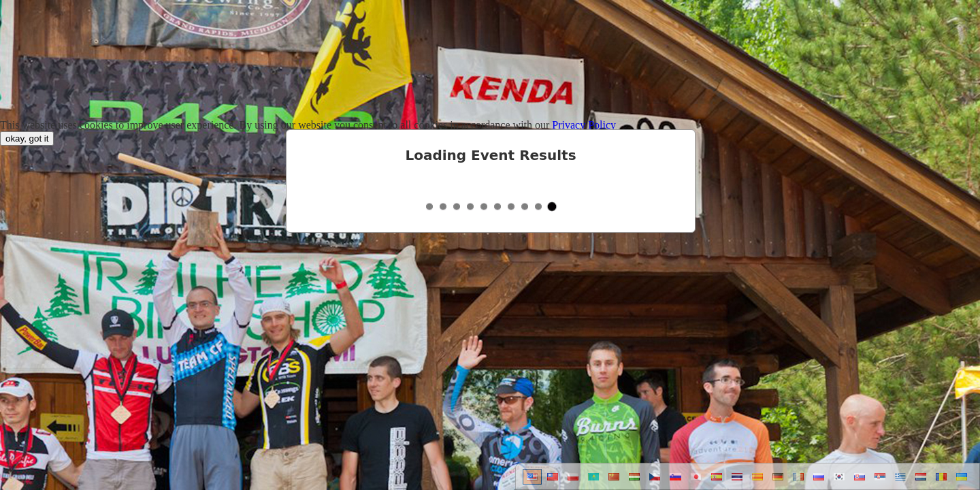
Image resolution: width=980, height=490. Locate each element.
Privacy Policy (584, 125)
